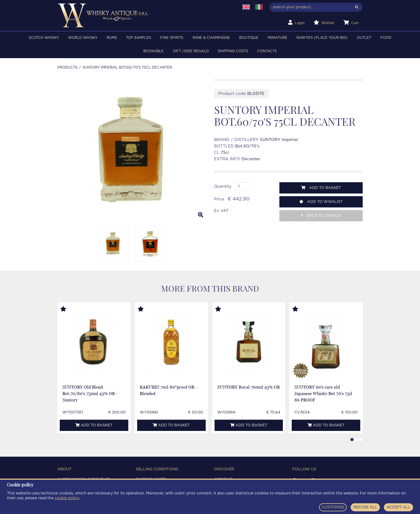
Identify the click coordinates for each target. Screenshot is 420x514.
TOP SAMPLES (138, 38)
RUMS (112, 38)
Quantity (223, 186)
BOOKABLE (153, 51)
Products (67, 68)
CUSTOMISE (333, 507)
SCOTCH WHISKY (44, 38)
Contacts (267, 51)
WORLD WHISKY (83, 38)
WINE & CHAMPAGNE (211, 38)
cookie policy (67, 498)
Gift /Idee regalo (191, 51)
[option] (132, 150)
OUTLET (364, 38)
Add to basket (321, 188)
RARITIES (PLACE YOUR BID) (322, 38)
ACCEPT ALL (399, 507)
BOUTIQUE (249, 38)
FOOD (386, 38)
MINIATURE (277, 38)
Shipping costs (233, 51)
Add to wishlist (321, 202)
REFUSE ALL (365, 507)
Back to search (321, 216)
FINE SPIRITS (172, 38)
